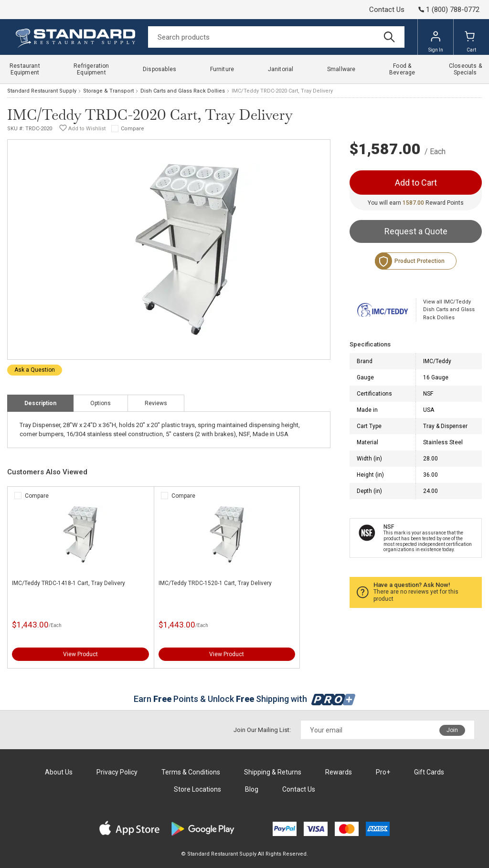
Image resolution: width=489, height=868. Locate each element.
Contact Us (387, 10)
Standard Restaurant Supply (42, 91)
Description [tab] (40, 403)
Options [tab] (101, 403)
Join (452, 730)
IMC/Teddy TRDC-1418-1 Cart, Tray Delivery (69, 583)
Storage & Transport (108, 91)
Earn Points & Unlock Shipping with (245, 699)
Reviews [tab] (156, 403)
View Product (80, 654)
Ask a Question (35, 370)
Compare (133, 129)
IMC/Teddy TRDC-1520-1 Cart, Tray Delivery (215, 583)
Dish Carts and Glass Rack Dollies (183, 91)
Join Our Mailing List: (262, 730)
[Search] (276, 37)
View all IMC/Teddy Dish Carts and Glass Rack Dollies (449, 310)
